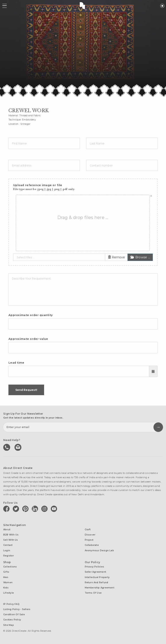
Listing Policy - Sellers (17, 609)
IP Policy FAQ (11, 604)
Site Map (9, 625)
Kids (6, 588)
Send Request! (26, 390)
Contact (8, 545)
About (7, 530)
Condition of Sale (14, 614)
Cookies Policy (12, 620)
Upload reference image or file (44, 187)
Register (9, 556)
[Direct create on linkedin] (36, 509)
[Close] (151, 196)
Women (8, 582)
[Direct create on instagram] (45, 509)
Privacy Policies (94, 567)
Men (6, 577)
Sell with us (11, 540)
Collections (10, 567)
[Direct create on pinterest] (26, 509)
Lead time (16, 363)
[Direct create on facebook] (7, 509)
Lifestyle (9, 593)
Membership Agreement (100, 588)
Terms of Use (93, 593)
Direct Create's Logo (83, 5)
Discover (90, 535)
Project (89, 540)
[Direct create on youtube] (55, 509)
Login (7, 551)
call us (7, 447)
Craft (88, 530)
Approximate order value (28, 339)
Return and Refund (97, 582)
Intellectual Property (97, 577)
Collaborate (92, 545)
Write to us (18, 447)
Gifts (6, 572)
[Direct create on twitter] (17, 509)
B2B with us (11, 535)
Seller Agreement (96, 572)
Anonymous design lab (99, 551)
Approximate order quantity (31, 315)
